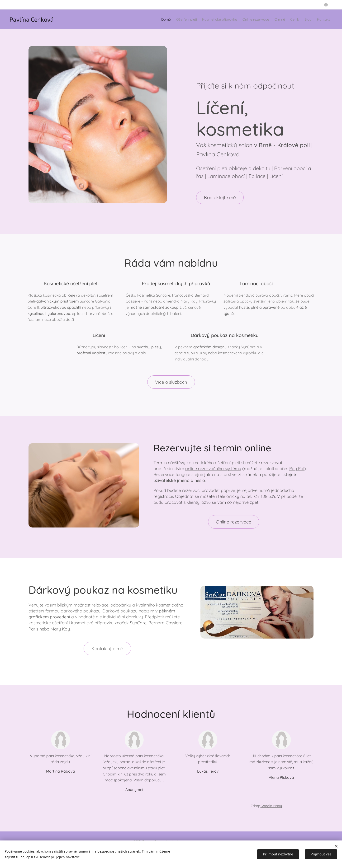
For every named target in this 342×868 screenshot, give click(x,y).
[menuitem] (118, 19)
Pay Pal (297, 469)
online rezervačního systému (213, 469)
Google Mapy (271, 806)
